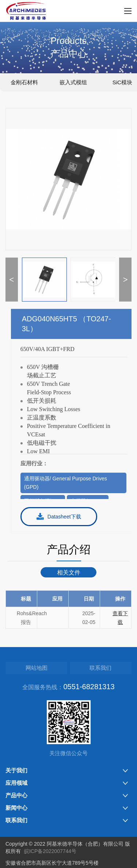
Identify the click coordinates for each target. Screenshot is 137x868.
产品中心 (16, 795)
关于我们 (16, 770)
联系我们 (100, 668)
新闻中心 (16, 808)
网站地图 (37, 668)
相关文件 (69, 572)
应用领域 (16, 783)
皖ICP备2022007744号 (50, 851)
